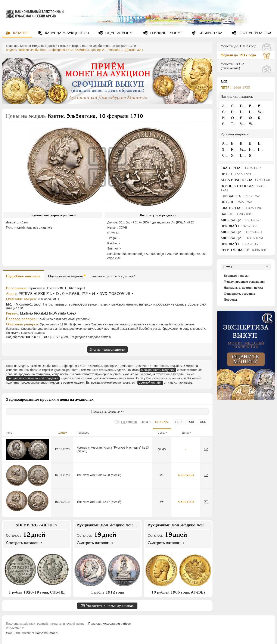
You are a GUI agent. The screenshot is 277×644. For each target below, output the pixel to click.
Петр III (236, 202)
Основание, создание (239, 294)
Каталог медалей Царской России (44, 46)
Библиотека (210, 33)
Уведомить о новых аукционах (110, 606)
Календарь (66, 33)
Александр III (242, 238)
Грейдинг (166, 33)
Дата (62, 433)
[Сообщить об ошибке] (206, 449)
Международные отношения (244, 282)
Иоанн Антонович (243, 188)
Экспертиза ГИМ (254, 33)
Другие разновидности (107, 349)
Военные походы (236, 276)
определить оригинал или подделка (33, 378)
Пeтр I (75, 46)
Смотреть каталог (22, 543)
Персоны (230, 300)
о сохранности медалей (158, 370)
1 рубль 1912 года (107, 592)
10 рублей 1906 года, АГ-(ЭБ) (178, 592)
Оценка (119, 33)
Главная (12, 46)
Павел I (237, 214)
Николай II (239, 244)
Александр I (241, 220)
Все (224, 82)
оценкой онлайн (150, 383)
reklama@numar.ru (45, 633)
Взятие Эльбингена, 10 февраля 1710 (109, 46)
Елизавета (240, 196)
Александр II (241, 232)
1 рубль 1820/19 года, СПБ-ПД (37, 592)
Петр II (236, 174)
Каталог (20, 33)
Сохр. (161, 433)
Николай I (239, 226)
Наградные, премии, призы (243, 288)
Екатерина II (241, 208)
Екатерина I (241, 168)
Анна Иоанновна (246, 180)
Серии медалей (244, 250)
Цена (185, 433)
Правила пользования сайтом (110, 623)
